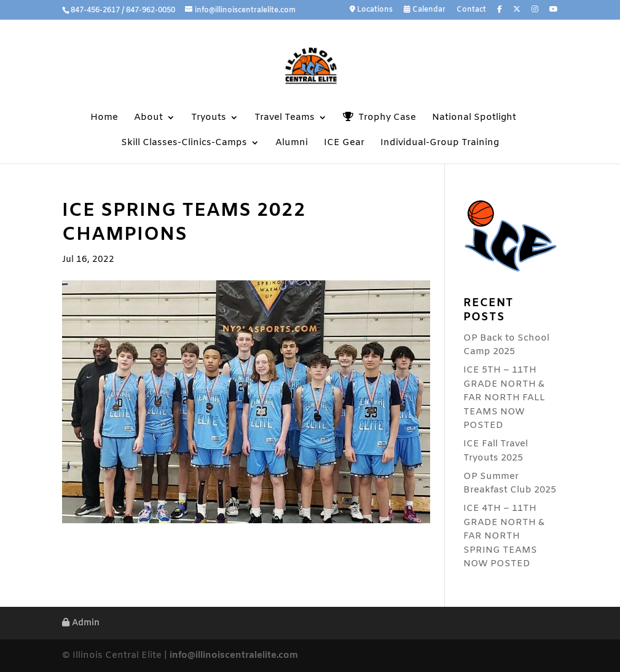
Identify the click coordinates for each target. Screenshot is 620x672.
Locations (371, 10)
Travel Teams (284, 118)
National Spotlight (474, 118)
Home (104, 118)
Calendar (425, 10)
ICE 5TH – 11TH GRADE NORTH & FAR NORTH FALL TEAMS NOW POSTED (504, 398)
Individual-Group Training (440, 144)
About (148, 118)
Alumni (292, 144)
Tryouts (209, 118)
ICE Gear (344, 144)
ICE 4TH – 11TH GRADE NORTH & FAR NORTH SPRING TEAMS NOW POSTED (504, 536)
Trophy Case (379, 118)
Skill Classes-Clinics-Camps (184, 144)
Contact (471, 10)
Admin (81, 623)
